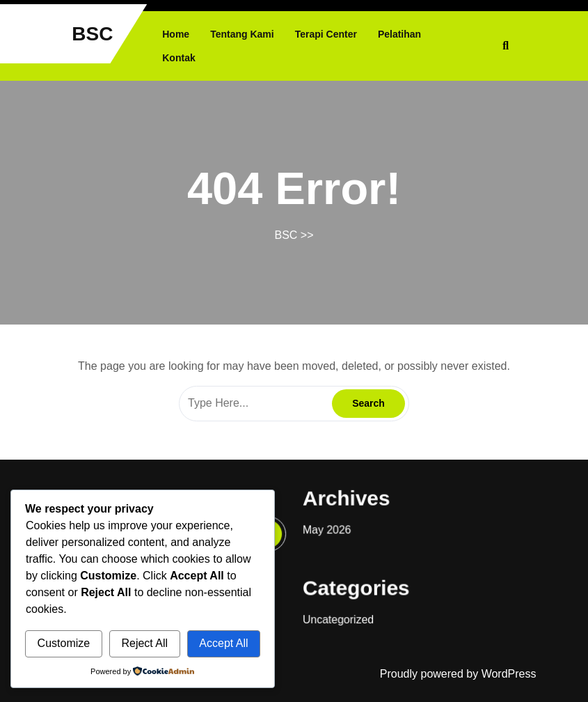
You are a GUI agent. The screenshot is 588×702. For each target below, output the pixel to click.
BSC (92, 34)
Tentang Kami (242, 34)
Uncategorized (336, 612)
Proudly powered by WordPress (458, 674)
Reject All (144, 643)
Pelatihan (399, 34)
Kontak (178, 58)
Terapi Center (326, 34)
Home (176, 34)
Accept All (223, 643)
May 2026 (325, 527)
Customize (64, 643)
